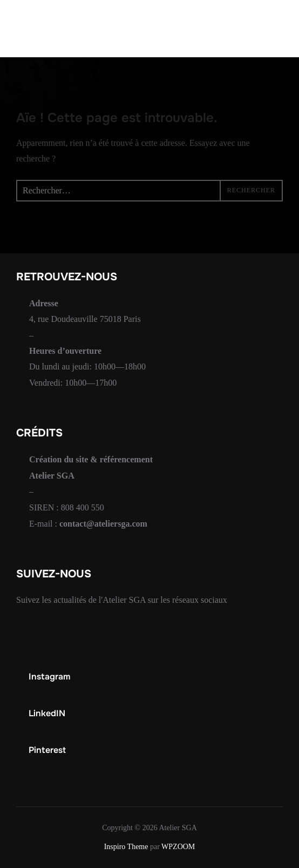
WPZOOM (178, 847)
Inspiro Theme (126, 847)
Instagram (49, 677)
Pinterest (47, 750)
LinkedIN (47, 713)
